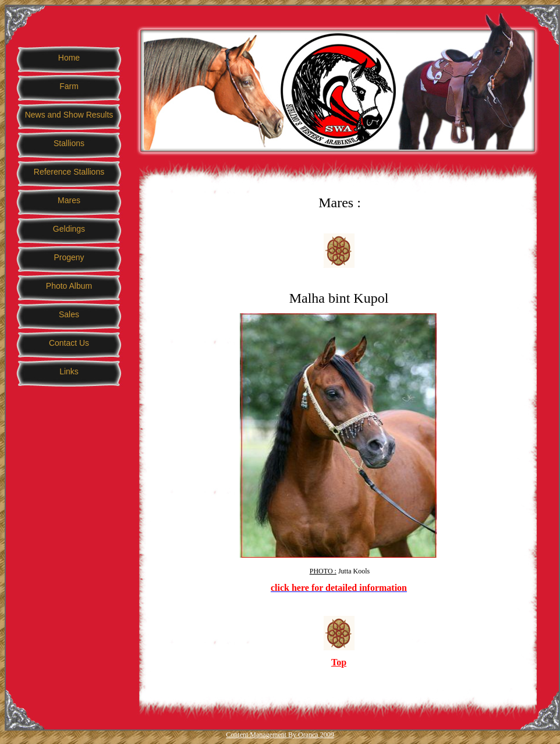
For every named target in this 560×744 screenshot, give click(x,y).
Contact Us (69, 343)
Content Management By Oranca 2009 (280, 735)
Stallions (69, 143)
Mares (69, 200)
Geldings (69, 229)
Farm (69, 86)
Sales (69, 314)
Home (69, 58)
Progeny (69, 257)
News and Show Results (69, 115)
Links (69, 371)
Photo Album (69, 286)
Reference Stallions (69, 172)
